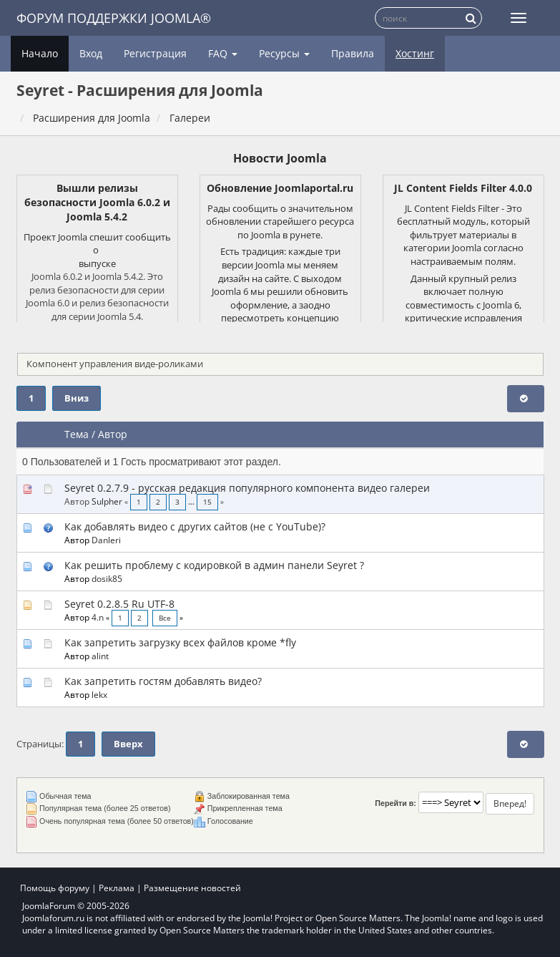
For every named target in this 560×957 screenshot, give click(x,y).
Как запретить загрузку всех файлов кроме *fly (180, 642)
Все (165, 618)
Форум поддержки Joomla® (114, 18)
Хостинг (415, 53)
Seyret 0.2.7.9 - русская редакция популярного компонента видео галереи (247, 488)
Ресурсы (284, 53)
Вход (91, 53)
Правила (353, 53)
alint (100, 656)
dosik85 (107, 578)
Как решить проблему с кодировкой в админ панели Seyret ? (214, 565)
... (192, 502)
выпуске (97, 263)
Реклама (117, 888)
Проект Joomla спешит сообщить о (97, 244)
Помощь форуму (55, 888)
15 (207, 502)
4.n (98, 617)
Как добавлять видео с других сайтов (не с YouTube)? (195, 526)
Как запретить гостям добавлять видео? (163, 681)
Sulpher (107, 501)
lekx (99, 694)
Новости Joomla (280, 158)
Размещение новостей (192, 888)
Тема (77, 434)
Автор (113, 434)
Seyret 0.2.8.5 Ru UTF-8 (119, 604)
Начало (40, 53)
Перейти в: (396, 803)
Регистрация (155, 53)
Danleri (106, 540)
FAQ (223, 53)
